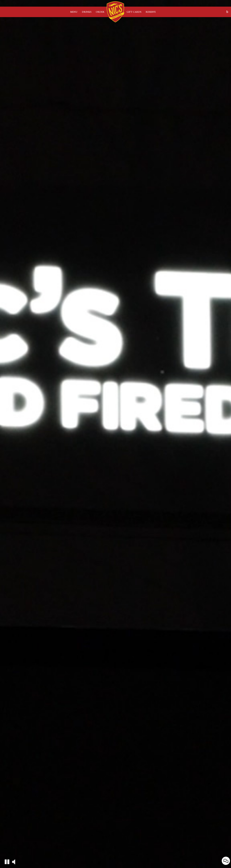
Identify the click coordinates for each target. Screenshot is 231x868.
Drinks (87, 12)
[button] (7, 862)
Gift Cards (134, 12)
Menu (74, 12)
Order (100, 12)
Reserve (151, 12)
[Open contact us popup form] (226, 861)
